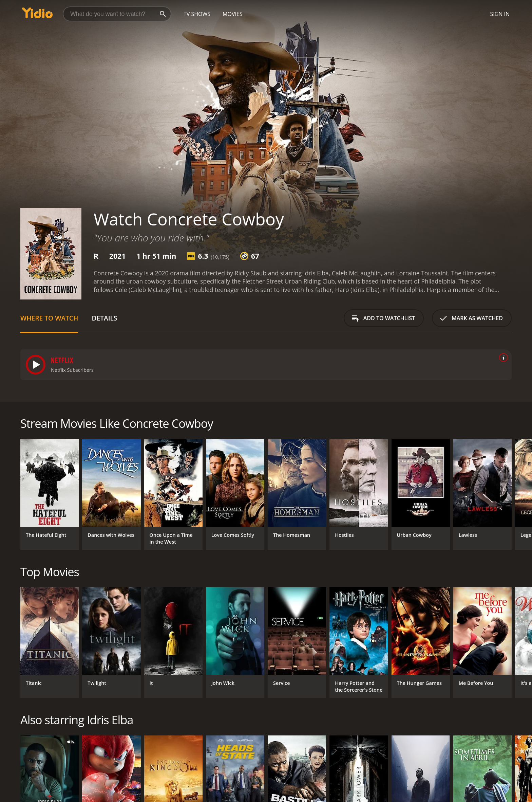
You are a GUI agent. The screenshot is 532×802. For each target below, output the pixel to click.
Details (104, 318)
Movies (233, 14)
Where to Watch (49, 318)
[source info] (502, 358)
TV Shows (197, 14)
